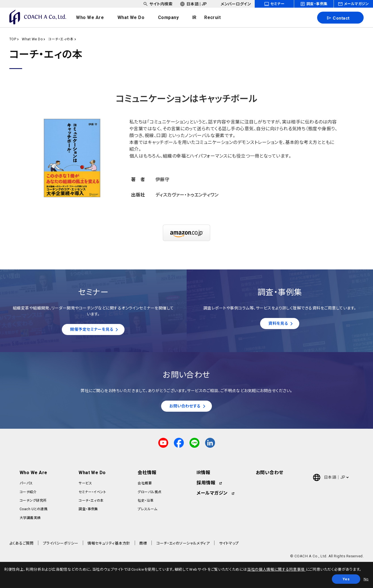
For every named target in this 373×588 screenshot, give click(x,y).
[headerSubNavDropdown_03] (232, 4)
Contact (338, 18)
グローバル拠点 (149, 494)
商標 (143, 545)
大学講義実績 (30, 520)
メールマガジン (212, 495)
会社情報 (147, 474)
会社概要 (145, 485)
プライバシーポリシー (61, 545)
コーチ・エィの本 (61, 39)
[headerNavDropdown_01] (96, 18)
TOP (13, 39)
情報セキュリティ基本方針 (109, 545)
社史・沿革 (146, 502)
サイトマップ (229, 545)
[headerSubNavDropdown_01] (158, 4)
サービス (85, 485)
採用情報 (206, 485)
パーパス (26, 485)
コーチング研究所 (33, 502)
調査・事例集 (88, 511)
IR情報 (203, 474)
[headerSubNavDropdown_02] (193, 4)
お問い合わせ (270, 474)
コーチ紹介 (28, 494)
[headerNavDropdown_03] (174, 18)
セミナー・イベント (92, 494)
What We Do (32, 39)
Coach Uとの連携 (33, 511)
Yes (346, 579)
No (366, 579)
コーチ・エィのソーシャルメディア (183, 545)
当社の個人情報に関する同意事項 (276, 569)
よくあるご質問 (21, 545)
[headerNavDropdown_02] (137, 18)
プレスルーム (147, 511)
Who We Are (33, 474)
